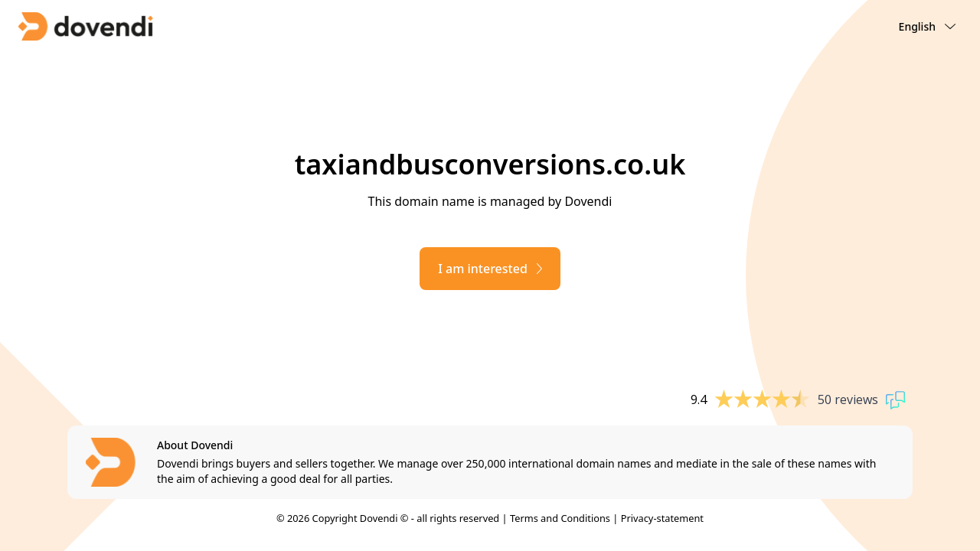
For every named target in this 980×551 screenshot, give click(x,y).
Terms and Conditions (560, 518)
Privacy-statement (662, 518)
